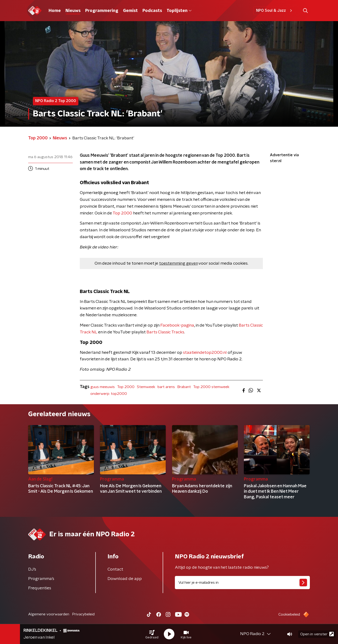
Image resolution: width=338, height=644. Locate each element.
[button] (152, 634)
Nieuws (73, 11)
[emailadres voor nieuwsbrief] (242, 583)
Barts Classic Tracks (165, 332)
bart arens (166, 387)
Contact (115, 569)
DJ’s (32, 569)
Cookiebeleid (289, 614)
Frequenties (40, 588)
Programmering (102, 11)
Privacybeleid (83, 614)
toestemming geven (179, 263)
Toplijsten (179, 11)
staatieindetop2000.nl (205, 353)
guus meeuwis (103, 387)
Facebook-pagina (177, 325)
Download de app (125, 579)
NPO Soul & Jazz (275, 11)
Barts (244, 325)
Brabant (184, 387)
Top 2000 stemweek (211, 387)
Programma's (41, 579)
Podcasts (152, 11)
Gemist (130, 11)
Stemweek (146, 387)
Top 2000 (122, 213)
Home (55, 11)
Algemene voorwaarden (49, 614)
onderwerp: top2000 (109, 394)
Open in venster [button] (317, 634)
